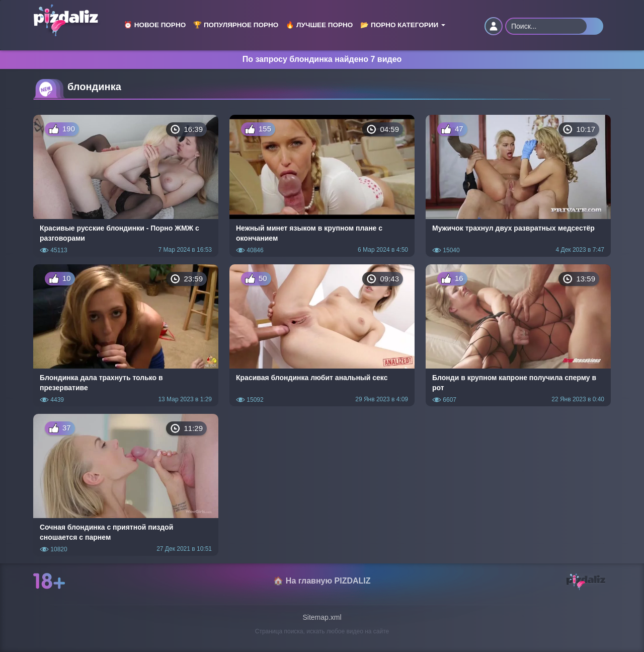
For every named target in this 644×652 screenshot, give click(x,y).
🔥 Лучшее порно (319, 25)
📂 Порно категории (403, 25)
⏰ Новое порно (155, 25)
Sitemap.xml (322, 617)
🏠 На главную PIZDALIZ (322, 581)
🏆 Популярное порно (236, 25)
